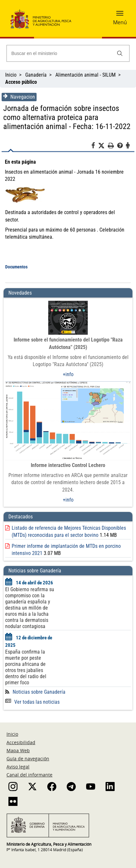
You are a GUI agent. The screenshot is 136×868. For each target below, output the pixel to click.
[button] (120, 15)
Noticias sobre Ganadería (39, 692)
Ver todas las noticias (32, 702)
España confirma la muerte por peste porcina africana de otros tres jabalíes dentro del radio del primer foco (26, 667)
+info (68, 374)
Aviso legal (18, 767)
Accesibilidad (21, 742)
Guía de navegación (28, 759)
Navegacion (19, 97)
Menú (120, 22)
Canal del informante (29, 775)
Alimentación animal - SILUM (85, 75)
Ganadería (36, 75)
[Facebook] (95, 146)
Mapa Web (18, 750)
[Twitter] (103, 146)
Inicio (11, 75)
